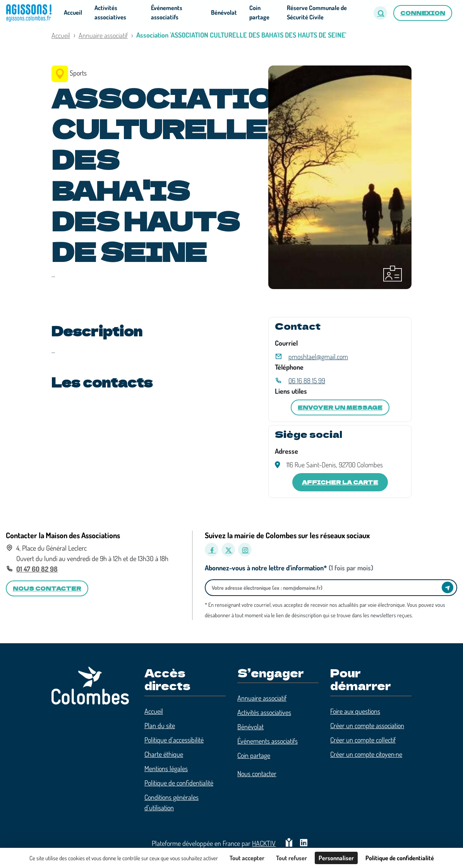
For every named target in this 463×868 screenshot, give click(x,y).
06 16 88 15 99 (307, 381)
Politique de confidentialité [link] (400, 858)
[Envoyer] (448, 587)
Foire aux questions (355, 711)
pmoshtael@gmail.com (318, 356)
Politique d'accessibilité (174, 740)
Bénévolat (250, 727)
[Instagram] (245, 550)
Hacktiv (264, 843)
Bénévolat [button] (224, 12)
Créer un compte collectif (363, 740)
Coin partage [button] (259, 12)
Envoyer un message (340, 407)
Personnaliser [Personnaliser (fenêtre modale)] (336, 858)
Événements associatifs (268, 741)
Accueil (61, 35)
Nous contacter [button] (47, 588)
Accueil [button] (73, 12)
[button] (380, 13)
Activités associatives (264, 712)
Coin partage (254, 755)
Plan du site (160, 725)
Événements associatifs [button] (167, 12)
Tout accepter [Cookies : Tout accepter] (247, 858)
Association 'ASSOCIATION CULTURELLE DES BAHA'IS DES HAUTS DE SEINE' (241, 35)
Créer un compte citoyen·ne (366, 754)
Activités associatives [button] (110, 12)
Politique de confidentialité (179, 783)
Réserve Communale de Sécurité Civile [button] (317, 12)
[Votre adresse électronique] (325, 588)
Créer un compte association (367, 725)
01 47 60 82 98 (37, 569)
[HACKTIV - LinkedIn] (304, 843)
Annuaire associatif (103, 35)
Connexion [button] (423, 13)
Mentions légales (166, 768)
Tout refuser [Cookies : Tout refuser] (292, 858)
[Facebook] (212, 550)
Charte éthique (164, 754)
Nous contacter (257, 773)
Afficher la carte (340, 482)
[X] (228, 550)
